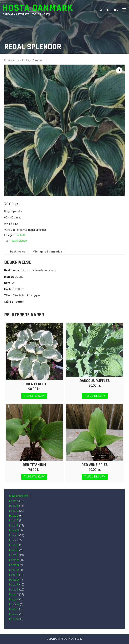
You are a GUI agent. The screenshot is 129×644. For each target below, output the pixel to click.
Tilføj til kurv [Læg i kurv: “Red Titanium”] (34, 477)
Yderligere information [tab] (47, 252)
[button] (108, 10)
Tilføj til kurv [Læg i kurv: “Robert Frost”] (34, 396)
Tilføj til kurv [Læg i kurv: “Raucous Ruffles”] (95, 396)
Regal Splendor (19, 241)
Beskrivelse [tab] (18, 252)
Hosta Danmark (38, 8)
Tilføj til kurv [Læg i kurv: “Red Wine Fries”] (95, 477)
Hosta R (19, 60)
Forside (8, 60)
